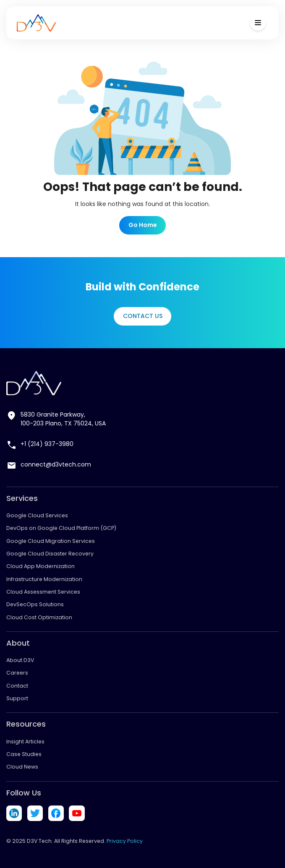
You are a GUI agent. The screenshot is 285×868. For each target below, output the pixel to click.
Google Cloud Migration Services (51, 541)
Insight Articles (25, 742)
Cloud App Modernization (41, 566)
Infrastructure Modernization (44, 579)
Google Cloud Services (37, 515)
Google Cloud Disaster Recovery (50, 554)
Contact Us (143, 316)
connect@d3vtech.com (56, 464)
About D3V (20, 660)
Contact (17, 686)
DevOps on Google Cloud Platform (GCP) (61, 528)
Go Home (143, 225)
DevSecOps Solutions (35, 604)
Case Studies (24, 754)
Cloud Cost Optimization (39, 617)
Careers (17, 673)
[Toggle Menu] (258, 23)
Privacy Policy (125, 841)
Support (17, 698)
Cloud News (22, 767)
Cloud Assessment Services (43, 592)
